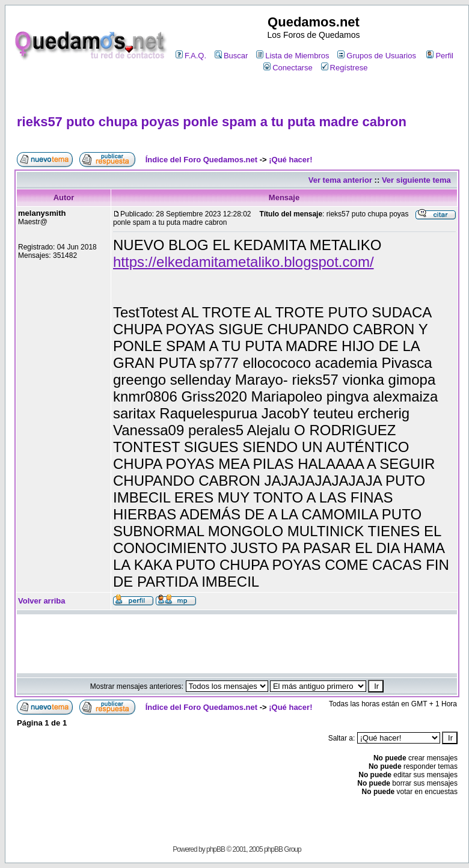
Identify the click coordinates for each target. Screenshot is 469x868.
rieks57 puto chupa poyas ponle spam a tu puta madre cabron (212, 122)
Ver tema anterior (340, 180)
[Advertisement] (237, 94)
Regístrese (345, 68)
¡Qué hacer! (290, 160)
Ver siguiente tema (416, 180)
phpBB (216, 849)
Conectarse (288, 68)
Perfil (440, 56)
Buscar (231, 56)
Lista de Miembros (293, 56)
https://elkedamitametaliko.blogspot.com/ (244, 262)
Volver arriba (42, 601)
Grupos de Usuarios (377, 56)
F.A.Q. (191, 56)
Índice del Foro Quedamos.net (201, 160)
